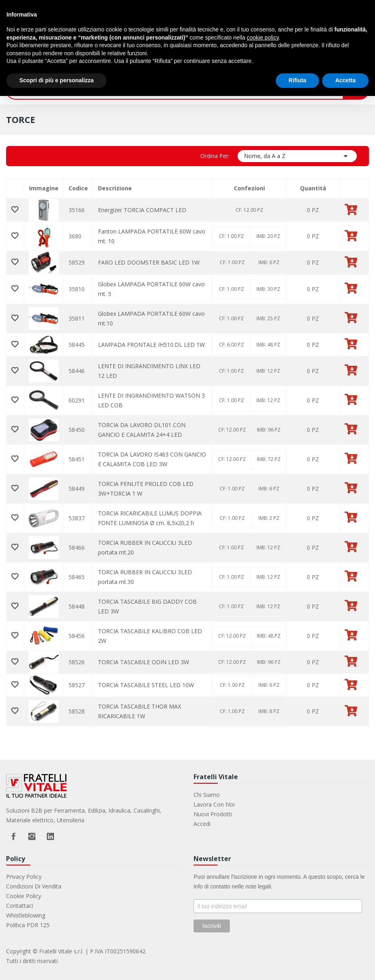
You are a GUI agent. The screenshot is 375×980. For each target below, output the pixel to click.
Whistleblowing (26, 915)
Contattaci (20, 906)
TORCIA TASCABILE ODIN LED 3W (144, 662)
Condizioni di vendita (34, 886)
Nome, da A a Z (297, 156)
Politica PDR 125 (28, 925)
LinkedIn (50, 836)
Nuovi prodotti (213, 814)
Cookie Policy (24, 896)
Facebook (13, 836)
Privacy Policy (24, 877)
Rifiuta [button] (298, 80)
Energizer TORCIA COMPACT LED (142, 210)
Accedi (202, 824)
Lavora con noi (214, 804)
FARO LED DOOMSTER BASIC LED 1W (149, 262)
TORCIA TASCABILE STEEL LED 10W (146, 685)
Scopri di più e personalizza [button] (56, 80)
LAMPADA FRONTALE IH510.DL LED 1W (151, 345)
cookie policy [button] (263, 38)
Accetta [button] (345, 80)
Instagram (32, 836)
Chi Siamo (207, 795)
